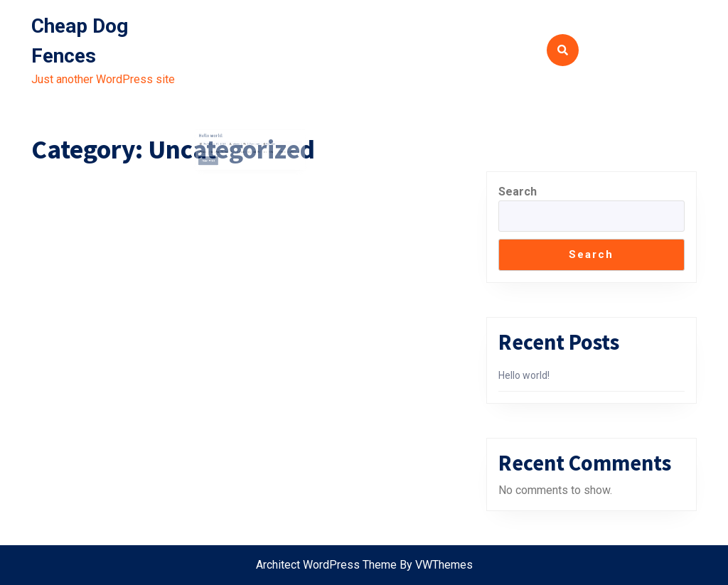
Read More (217, 160)
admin (239, 145)
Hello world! (218, 138)
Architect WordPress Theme (326, 565)
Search (518, 192)
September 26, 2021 (221, 145)
